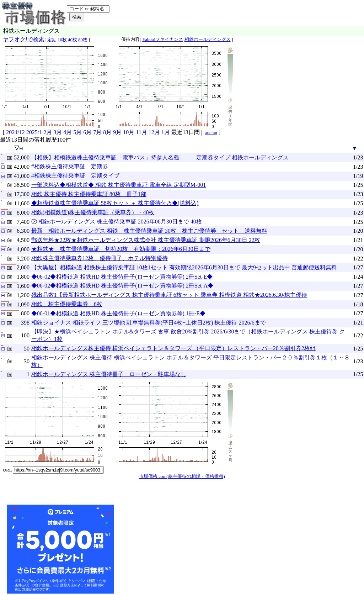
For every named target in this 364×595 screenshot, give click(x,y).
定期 (52, 40)
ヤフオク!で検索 (24, 39)
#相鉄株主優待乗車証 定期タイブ (75, 176)
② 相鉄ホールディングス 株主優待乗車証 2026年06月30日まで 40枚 (117, 222)
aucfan (211, 133)
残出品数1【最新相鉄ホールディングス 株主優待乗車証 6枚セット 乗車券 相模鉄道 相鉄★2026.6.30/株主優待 (169, 295)
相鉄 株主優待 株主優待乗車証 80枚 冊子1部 (89, 194)
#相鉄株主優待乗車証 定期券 (70, 166)
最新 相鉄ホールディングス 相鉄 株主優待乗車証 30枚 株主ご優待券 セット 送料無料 (149, 231)
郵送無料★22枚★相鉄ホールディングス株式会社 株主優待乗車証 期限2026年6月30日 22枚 (146, 240)
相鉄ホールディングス (208, 40)
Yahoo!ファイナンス (163, 40)
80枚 (83, 40)
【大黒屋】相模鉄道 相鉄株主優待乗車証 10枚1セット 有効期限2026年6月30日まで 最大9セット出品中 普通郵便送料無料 (184, 267)
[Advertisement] (168, 549)
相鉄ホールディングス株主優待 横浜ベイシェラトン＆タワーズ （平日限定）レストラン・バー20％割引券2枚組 (173, 348)
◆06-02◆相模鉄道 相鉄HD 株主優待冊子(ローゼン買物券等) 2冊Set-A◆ (122, 286)
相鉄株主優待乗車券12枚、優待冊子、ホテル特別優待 (100, 258)
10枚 (62, 40)
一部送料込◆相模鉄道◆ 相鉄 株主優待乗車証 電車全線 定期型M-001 (119, 185)
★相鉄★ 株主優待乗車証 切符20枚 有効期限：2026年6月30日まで (121, 249)
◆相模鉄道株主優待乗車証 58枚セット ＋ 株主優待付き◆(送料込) (115, 203)
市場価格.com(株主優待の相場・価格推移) (182, 476)
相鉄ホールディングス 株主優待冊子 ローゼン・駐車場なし (109, 374)
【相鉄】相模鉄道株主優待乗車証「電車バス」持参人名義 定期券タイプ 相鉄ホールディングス (160, 157)
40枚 (73, 40)
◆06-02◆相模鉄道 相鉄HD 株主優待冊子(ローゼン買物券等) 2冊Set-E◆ (122, 277)
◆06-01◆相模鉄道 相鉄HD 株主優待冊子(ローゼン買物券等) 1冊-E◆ (118, 313)
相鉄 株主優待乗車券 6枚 (67, 304)
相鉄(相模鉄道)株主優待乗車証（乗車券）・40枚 (93, 212)
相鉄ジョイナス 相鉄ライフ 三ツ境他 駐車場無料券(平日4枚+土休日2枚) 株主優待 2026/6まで (149, 323)
